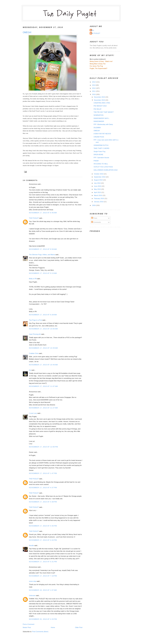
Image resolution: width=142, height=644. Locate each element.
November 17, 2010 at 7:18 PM (43, 576)
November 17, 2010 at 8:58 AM (43, 249)
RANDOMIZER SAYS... (102, 118)
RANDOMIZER (99, 121)
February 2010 (99, 198)
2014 (94, 82)
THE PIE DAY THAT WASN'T (104, 112)
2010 (94, 94)
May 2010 (98, 189)
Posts (94, 218)
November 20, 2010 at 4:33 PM (43, 619)
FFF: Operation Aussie (101, 158)
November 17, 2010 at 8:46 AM (43, 213)
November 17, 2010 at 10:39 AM (43, 348)
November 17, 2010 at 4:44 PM (43, 540)
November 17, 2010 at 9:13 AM (43, 273)
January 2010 (99, 202)
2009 (94, 205)
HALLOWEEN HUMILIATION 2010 (106, 170)
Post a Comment (28, 624)
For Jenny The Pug (96, 66)
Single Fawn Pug (99, 151)
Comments (96, 222)
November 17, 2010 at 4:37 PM (43, 488)
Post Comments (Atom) (40, 632)
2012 (94, 88)
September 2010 (100, 177)
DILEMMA (97, 128)
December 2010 (100, 97)
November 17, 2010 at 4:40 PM (43, 526)
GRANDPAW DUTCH (101, 145)
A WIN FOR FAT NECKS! (102, 134)
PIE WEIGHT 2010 (100, 106)
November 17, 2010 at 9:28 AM (43, 315)
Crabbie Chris (34, 353)
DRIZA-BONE (98, 155)
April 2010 (98, 192)
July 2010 (98, 183)
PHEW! (96, 161)
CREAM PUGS (99, 137)
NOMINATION (99, 115)
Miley (92, 30)
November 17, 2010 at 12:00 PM (43, 447)
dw (30, 370)
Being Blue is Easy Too (98, 64)
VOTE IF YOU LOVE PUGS (103, 167)
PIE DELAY (98, 109)
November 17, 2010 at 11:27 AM (43, 408)
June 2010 (98, 186)
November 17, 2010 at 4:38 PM (43, 502)
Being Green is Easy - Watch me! (101, 61)
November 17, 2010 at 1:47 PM (43, 473)
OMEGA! (27, 32)
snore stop (33, 581)
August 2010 (99, 180)
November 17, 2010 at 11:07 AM (43, 386)
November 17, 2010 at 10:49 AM (43, 365)
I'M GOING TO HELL (101, 164)
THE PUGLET (34, 218)
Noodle (31, 545)
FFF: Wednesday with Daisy (103, 124)
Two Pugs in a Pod (35, 320)
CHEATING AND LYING (102, 103)
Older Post (79, 627)
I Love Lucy (33, 413)
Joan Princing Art (35, 334)
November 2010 (100, 100)
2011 (94, 91)
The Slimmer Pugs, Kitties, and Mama (42, 255)
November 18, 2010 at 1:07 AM (43, 590)
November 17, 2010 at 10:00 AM (43, 329)
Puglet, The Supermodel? (99, 68)
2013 (94, 85)
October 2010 (99, 174)
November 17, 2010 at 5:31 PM (43, 562)
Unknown (32, 595)
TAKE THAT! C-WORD (101, 148)
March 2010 (98, 195)
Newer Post (27, 627)
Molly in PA (33, 279)
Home (53, 627)
